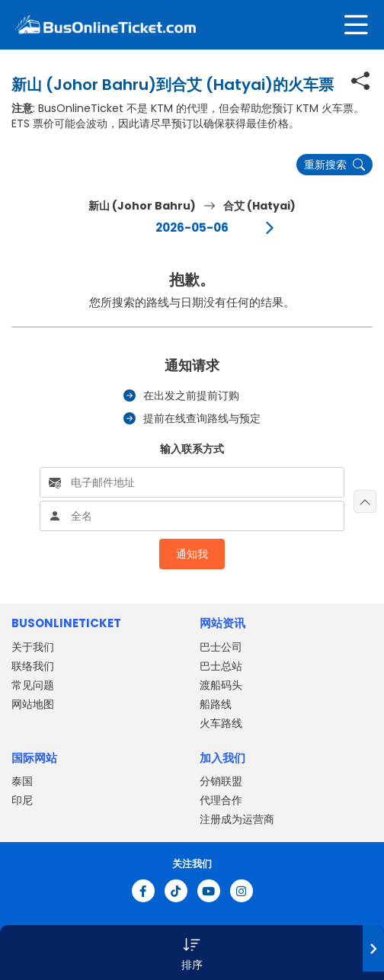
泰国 (22, 781)
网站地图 (33, 704)
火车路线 (221, 723)
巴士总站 (221, 666)
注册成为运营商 (237, 819)
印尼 (22, 800)
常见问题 (33, 685)
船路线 (216, 704)
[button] (192, 953)
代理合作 (221, 800)
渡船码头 (221, 685)
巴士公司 (221, 647)
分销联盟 (221, 781)
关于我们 (33, 647)
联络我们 (33, 666)
